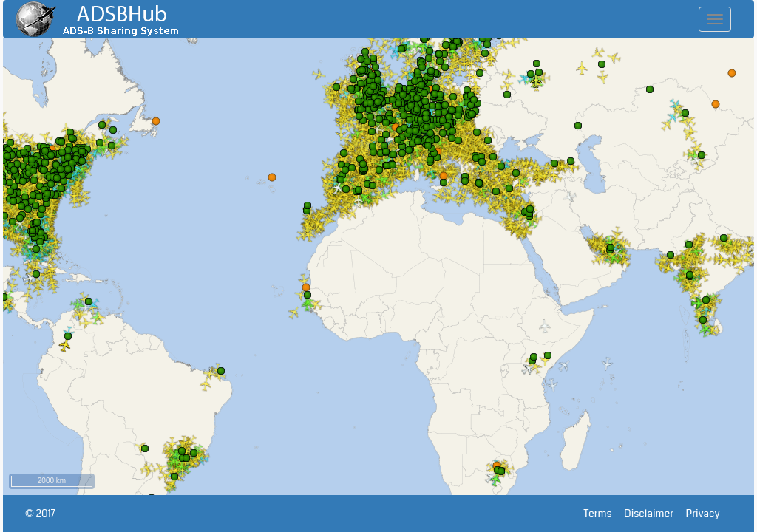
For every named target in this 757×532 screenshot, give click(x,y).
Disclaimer (655, 514)
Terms (604, 514)
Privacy (709, 514)
